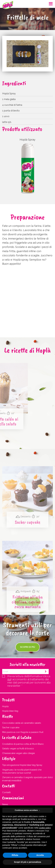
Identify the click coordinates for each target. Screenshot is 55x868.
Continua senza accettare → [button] (27, 810)
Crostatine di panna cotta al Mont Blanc (23, 744)
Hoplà (5, 706)
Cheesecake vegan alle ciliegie (18, 753)
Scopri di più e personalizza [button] (27, 862)
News (5, 804)
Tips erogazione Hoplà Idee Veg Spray (22, 765)
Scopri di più (28, 647)
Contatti (6, 792)
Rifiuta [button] (15, 855)
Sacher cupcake (28, 550)
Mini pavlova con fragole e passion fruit (23, 732)
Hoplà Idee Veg (10, 711)
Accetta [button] (40, 855)
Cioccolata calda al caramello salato (22, 723)
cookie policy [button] (45, 828)
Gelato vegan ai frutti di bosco (18, 749)
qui (9, 679)
